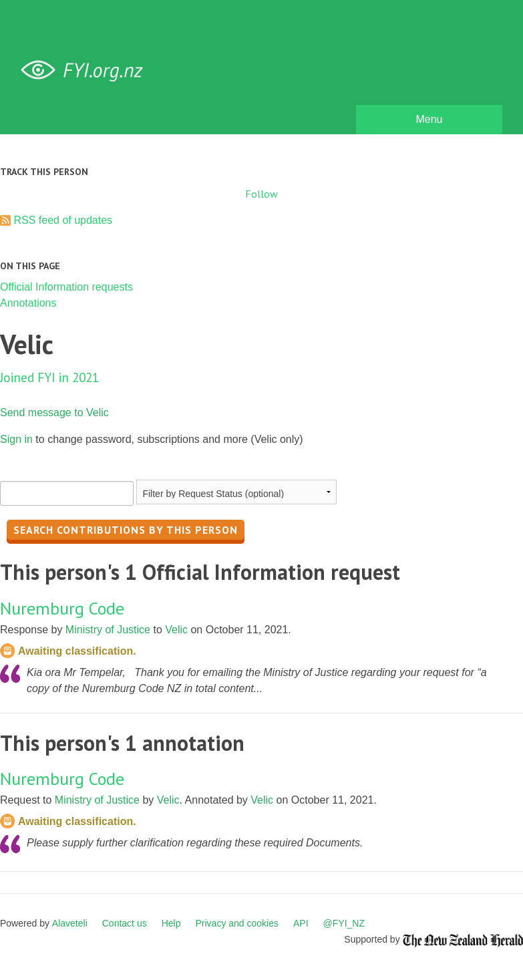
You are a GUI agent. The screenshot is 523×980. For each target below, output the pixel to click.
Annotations (28, 303)
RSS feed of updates (63, 220)
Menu (429, 119)
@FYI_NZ (344, 923)
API (301, 923)
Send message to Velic (54, 413)
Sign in (16, 439)
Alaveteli (70, 923)
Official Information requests (66, 287)
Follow (261, 194)
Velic (176, 630)
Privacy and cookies (237, 923)
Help (171, 923)
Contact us (125, 923)
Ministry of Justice (108, 630)
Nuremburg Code (62, 608)
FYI (87, 70)
